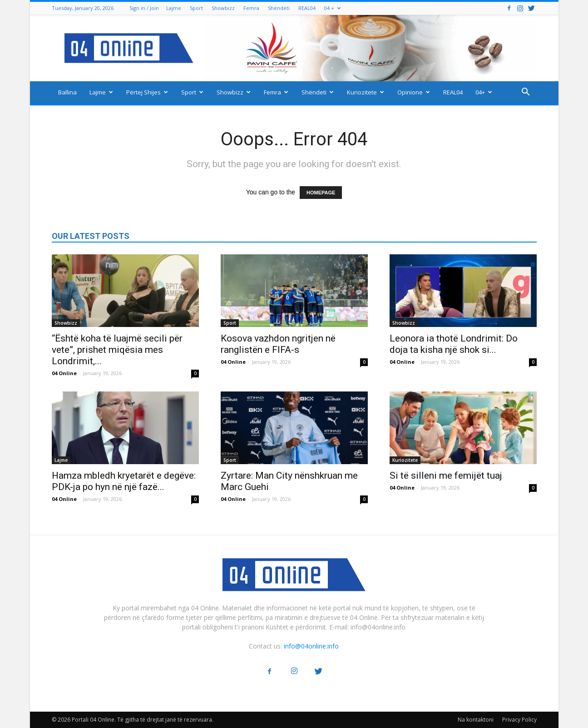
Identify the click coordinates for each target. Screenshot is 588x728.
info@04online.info (311, 646)
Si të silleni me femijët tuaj (446, 475)
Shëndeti (279, 8)
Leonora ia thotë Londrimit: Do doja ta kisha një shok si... (454, 344)
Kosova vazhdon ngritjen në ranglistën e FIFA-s (278, 344)
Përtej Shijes (147, 92)
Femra (251, 8)
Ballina (67, 92)
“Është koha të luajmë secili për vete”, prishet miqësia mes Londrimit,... (117, 350)
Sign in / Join (144, 8)
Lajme (174, 8)
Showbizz (223, 8)
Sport (196, 8)
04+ (484, 92)
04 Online (64, 373)
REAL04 (307, 8)
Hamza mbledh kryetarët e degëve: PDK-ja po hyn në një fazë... (124, 481)
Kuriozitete (366, 92)
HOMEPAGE (321, 193)
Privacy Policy (519, 720)
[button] (526, 93)
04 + (332, 8)
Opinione (414, 92)
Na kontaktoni (476, 720)
